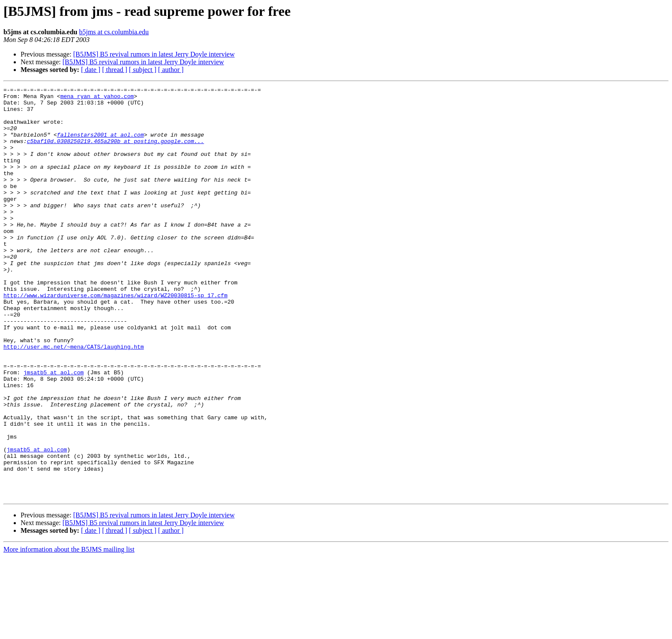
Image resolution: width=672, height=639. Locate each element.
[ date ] (91, 70)
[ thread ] (115, 70)
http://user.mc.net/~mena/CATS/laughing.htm (74, 399)
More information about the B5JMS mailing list (69, 632)
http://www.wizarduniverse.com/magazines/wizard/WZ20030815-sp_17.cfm (115, 337)
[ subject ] (143, 70)
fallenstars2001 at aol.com (100, 145)
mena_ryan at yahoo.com (97, 99)
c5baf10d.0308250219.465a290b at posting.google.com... (115, 152)
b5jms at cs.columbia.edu (114, 32)
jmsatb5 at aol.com (54, 430)
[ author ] (171, 70)
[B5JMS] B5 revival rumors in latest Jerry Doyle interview (154, 54)
